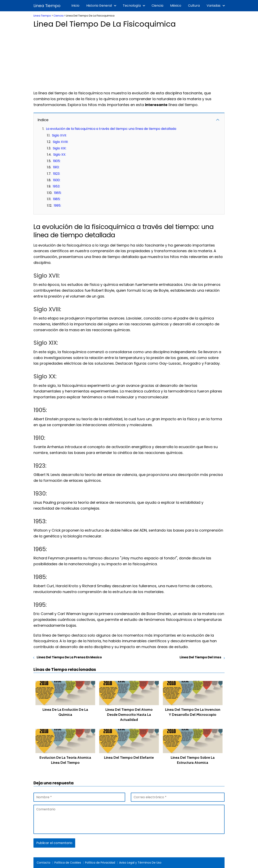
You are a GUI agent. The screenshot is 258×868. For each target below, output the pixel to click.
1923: (57, 174)
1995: (57, 206)
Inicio (75, 6)
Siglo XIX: (60, 148)
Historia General (99, 6)
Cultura (194, 6)
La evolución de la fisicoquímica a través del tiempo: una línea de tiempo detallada (111, 129)
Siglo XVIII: (60, 142)
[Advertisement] (129, 58)
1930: (57, 180)
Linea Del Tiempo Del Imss (200, 657)
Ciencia (157, 6)
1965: (58, 193)
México (176, 6)
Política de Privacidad (100, 863)
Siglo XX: (60, 155)
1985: (57, 199)
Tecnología (132, 6)
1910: (56, 167)
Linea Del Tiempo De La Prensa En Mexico (69, 657)
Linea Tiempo (47, 6)
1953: (56, 186)
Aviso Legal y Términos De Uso (140, 863)
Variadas (214, 6)
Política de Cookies (68, 863)
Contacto (44, 863)
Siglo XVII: (59, 135)
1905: (57, 161)
